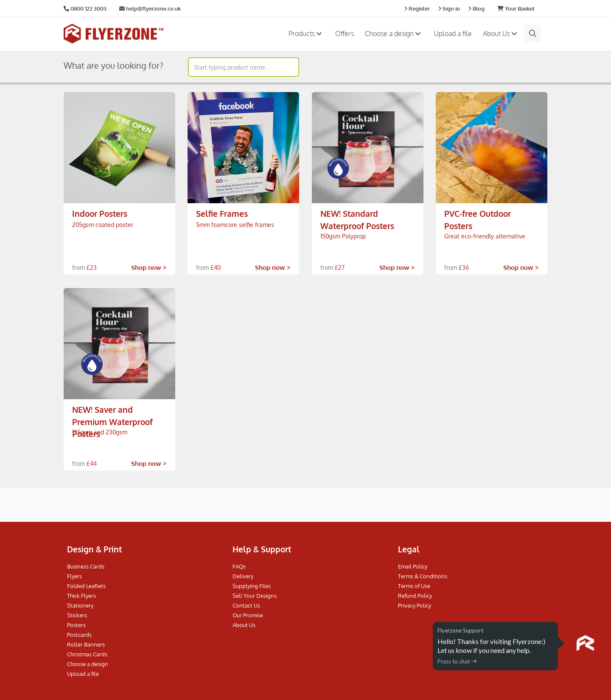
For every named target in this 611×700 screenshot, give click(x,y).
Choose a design (394, 34)
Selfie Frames (222, 213)
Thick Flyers (81, 596)
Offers (345, 34)
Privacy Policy (415, 605)
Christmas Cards (87, 654)
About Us (501, 34)
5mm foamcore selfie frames (235, 225)
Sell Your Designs (255, 596)
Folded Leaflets (86, 586)
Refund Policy (415, 596)
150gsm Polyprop (343, 236)
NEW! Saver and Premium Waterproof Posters (112, 421)
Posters (76, 625)
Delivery (243, 576)
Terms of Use (414, 586)
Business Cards (86, 566)
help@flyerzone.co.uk (150, 8)
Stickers (77, 615)
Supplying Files (252, 586)
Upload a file (453, 34)
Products (306, 34)
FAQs (239, 566)
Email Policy (413, 566)
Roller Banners (86, 644)
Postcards (79, 635)
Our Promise (248, 615)
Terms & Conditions (423, 576)
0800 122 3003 (88, 8)
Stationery (80, 605)
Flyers (74, 576)
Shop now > (149, 267)
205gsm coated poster (103, 225)
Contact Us (246, 605)
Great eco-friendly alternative (485, 236)
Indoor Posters (100, 213)
